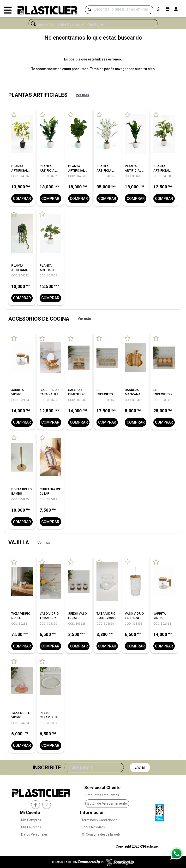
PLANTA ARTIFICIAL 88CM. (133, 171)
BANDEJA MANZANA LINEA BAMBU (135, 394)
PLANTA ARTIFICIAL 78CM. (48, 171)
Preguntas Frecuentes (102, 795)
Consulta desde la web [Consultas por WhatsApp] (101, 834)
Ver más (82, 95)
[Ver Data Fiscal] (159, 811)
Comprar (22, 199)
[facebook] (36, 804)
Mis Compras (31, 820)
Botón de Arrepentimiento (107, 803)
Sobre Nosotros (93, 827)
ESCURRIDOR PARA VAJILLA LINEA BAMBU (50, 394)
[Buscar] (119, 10)
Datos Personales (34, 834)
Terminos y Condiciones (99, 820)
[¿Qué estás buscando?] (93, 24)
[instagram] (47, 804)
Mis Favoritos (31, 827)
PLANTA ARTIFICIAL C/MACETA (20, 171)
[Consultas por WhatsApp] (176, 854)
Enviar (140, 767)
